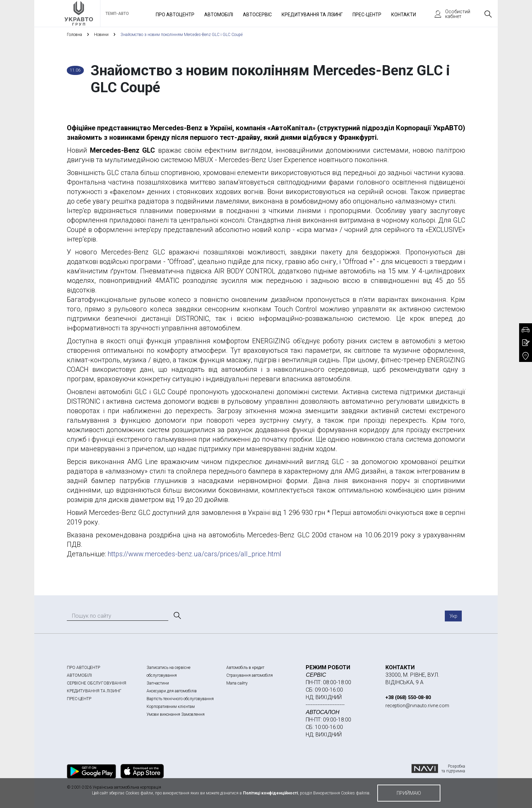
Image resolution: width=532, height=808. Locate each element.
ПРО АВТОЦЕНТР (83, 668)
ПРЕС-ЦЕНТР (79, 699)
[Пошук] (177, 616)
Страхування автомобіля (250, 675)
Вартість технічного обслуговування (180, 699)
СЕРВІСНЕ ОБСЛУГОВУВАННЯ (97, 683)
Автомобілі (219, 15)
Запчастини (158, 683)
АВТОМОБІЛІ (79, 675)
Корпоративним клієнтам (171, 707)
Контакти (404, 15)
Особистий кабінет (449, 14)
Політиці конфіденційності (270, 793)
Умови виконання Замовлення (176, 714)
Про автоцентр (175, 15)
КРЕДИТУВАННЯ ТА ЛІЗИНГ (94, 691)
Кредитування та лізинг (312, 15)
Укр (453, 616)
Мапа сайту (237, 683)
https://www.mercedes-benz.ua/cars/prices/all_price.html (195, 554)
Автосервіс (257, 15)
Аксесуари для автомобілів (172, 691)
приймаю (409, 793)
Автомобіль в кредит (245, 668)
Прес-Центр (367, 15)
